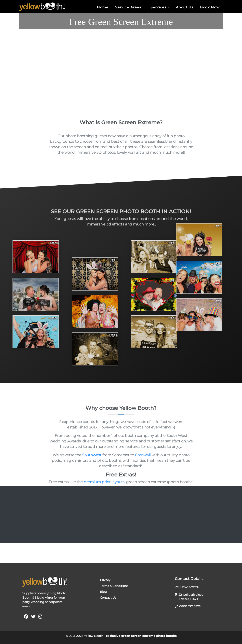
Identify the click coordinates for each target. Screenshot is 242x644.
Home (103, 7)
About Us (185, 7)
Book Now (210, 7)
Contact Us (108, 598)
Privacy (105, 580)
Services (158, 7)
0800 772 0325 (188, 606)
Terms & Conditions (114, 586)
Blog (103, 592)
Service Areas (128, 7)
